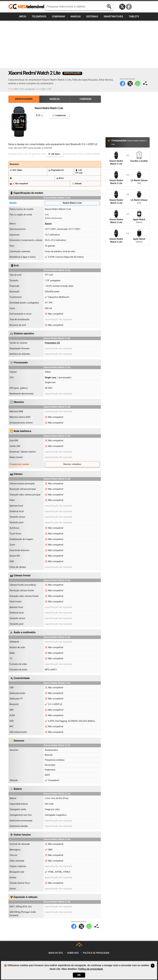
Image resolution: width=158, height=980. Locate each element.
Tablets (134, 17)
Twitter (130, 84)
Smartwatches (113, 17)
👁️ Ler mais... (55, 154)
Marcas (76, 17)
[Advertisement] (79, 44)
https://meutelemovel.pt (26, 7)
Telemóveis (39, 17)
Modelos (55, 99)
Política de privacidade (96, 953)
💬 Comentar (59, 116)
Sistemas (92, 17)
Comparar (58, 17)
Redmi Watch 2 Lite (72, 203)
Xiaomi (48, 224)
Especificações (24, 99)
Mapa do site (56, 953)
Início (23, 17)
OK (79, 975)
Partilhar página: (145, 84)
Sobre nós (73, 953)
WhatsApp (138, 84)
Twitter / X (122, 7)
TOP (79, 946)
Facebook (129, 7)
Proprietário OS (52, 343)
